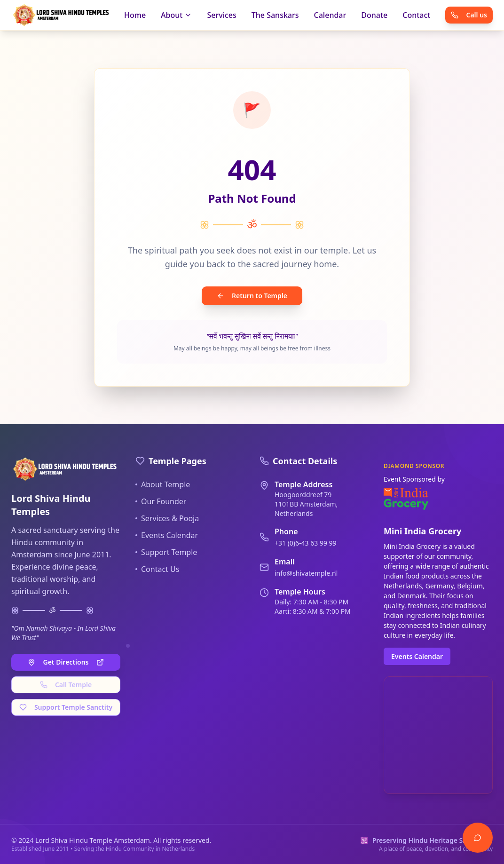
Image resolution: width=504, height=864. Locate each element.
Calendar (330, 15)
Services (221, 15)
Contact (416, 15)
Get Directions (66, 662)
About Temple (163, 484)
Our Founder (161, 501)
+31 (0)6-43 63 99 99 (306, 543)
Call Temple (66, 685)
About (176, 15)
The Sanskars (275, 15)
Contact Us (157, 569)
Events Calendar (167, 535)
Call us (469, 15)
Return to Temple (252, 296)
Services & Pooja (167, 518)
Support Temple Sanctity (66, 707)
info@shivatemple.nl (306, 573)
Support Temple (166, 552)
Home (135, 15)
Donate (374, 15)
